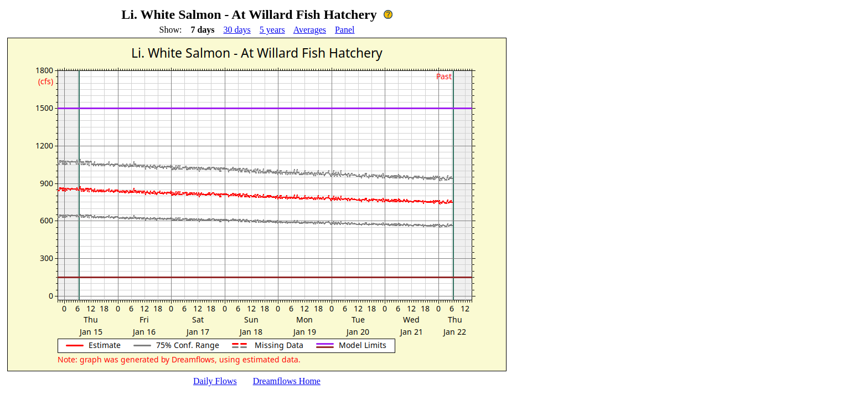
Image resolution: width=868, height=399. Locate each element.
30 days (237, 30)
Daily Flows (215, 381)
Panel (345, 30)
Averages (310, 30)
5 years (272, 30)
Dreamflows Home (287, 381)
